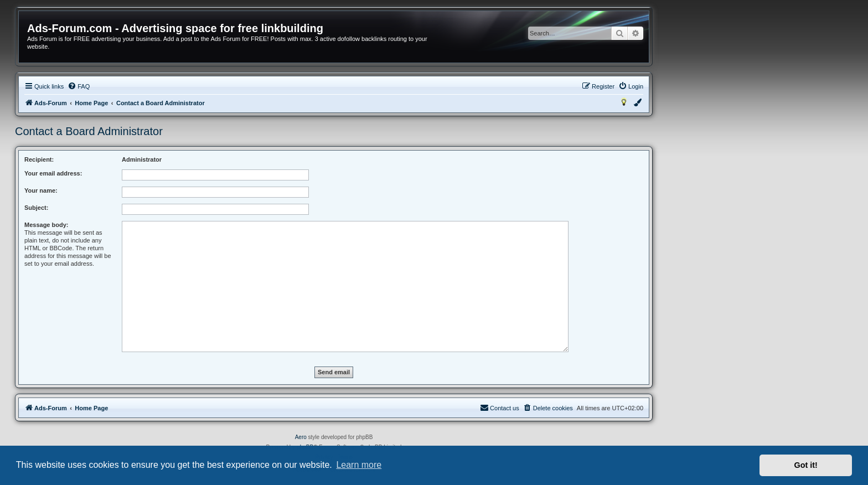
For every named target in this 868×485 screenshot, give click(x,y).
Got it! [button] (806, 465)
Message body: (46, 225)
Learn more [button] (359, 465)
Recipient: (39, 159)
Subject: (36, 208)
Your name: (41, 190)
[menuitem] (79, 86)
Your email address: (53, 173)
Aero (301, 437)
